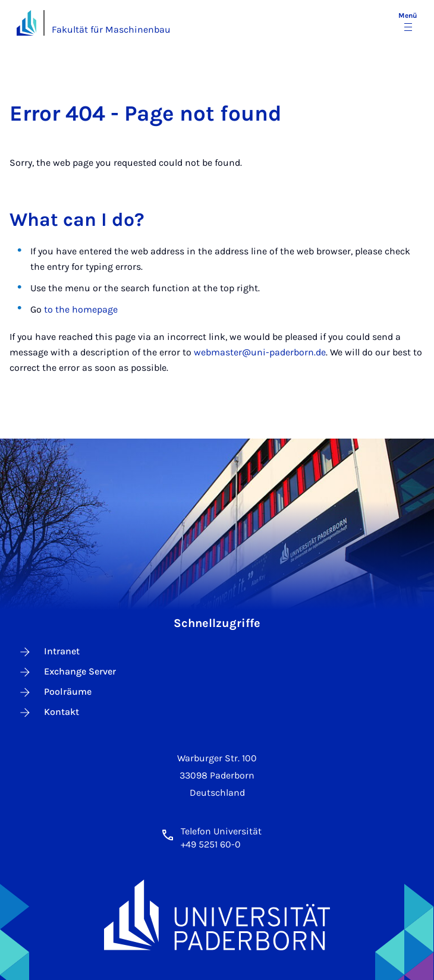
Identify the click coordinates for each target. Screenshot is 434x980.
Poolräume (55, 692)
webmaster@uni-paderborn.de (260, 352)
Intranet (49, 652)
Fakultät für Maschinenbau (111, 29)
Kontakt (48, 713)
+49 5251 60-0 (211, 844)
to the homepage (81, 309)
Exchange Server (67, 672)
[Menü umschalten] (408, 23)
